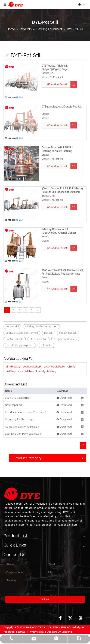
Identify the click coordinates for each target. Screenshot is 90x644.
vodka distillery (32, 367)
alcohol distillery (54, 367)
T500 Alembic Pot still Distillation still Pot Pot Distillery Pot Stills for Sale (63, 272)
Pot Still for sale (15, 339)
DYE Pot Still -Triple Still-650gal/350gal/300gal (55, 68)
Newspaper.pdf (14, 405)
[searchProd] (44, 446)
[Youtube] (80, 618)
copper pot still (68, 333)
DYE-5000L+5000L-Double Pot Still (61, 107)
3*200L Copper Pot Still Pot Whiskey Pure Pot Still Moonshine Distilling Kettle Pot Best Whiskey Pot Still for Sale (63, 190)
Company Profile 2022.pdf (20, 419)
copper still (12, 326)
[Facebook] (60, 618)
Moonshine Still (38, 339)
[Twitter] (70, 618)
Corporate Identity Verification (22, 427)
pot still (48, 333)
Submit (45, 599)
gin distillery (13, 367)
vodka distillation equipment (22, 333)
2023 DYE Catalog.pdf (18, 398)
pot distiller (46, 345)
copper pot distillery (65, 339)
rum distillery (26, 371)
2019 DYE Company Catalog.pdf (23, 434)
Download (64, 398)
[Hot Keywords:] (83, 446)
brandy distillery (46, 371)
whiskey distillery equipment (41, 326)
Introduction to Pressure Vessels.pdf (26, 412)
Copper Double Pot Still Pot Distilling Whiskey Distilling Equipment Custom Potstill (57, 149)
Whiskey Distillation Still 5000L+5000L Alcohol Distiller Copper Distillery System (59, 231)
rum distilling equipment (20, 345)
